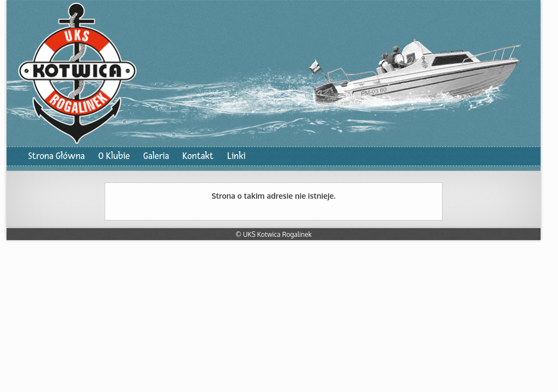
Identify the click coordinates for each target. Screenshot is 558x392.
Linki (236, 156)
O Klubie (114, 156)
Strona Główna (56, 156)
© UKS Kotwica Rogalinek (274, 234)
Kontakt (198, 156)
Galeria (156, 156)
